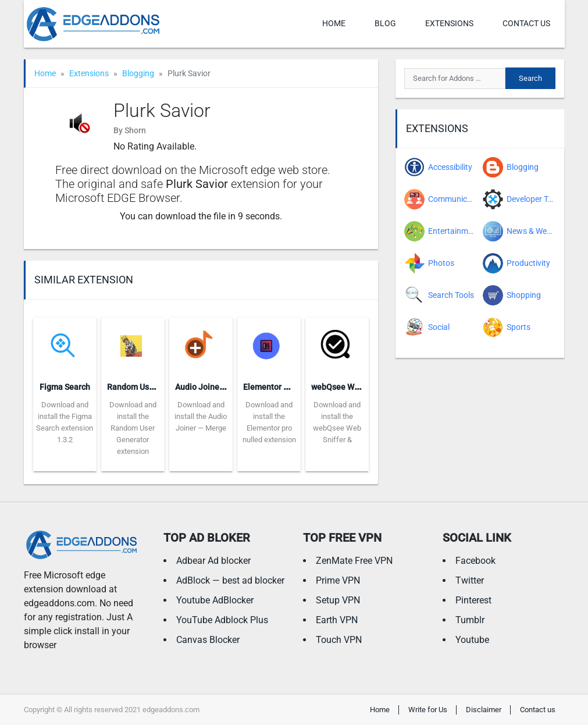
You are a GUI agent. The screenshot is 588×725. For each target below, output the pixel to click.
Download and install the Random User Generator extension (133, 428)
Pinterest (473, 600)
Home (334, 23)
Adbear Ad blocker (213, 561)
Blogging (138, 73)
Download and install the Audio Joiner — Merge (201, 416)
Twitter (470, 580)
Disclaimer (484, 710)
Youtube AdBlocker (215, 600)
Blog (385, 23)
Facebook (475, 561)
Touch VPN (339, 640)
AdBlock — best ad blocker (230, 580)
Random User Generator (152, 387)
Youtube (472, 640)
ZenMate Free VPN (354, 561)
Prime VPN (338, 580)
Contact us (526, 23)
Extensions (449, 23)
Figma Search (65, 387)
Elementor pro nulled (282, 387)
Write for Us (428, 710)
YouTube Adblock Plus (222, 620)
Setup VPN (338, 600)
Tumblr (470, 620)
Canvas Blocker (208, 640)
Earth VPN (337, 620)
